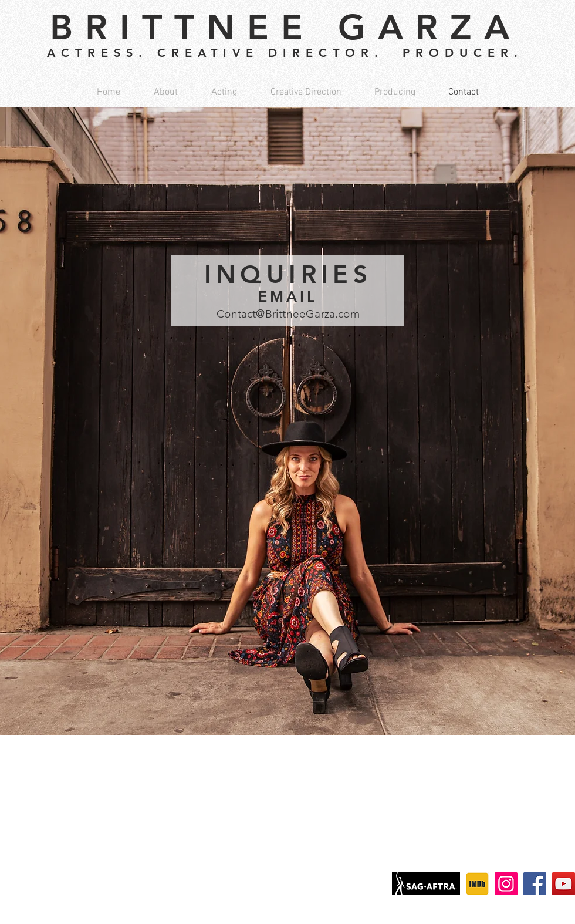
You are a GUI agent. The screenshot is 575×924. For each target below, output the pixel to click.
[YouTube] (564, 884)
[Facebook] (535, 884)
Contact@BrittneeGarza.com (288, 314)
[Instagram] (506, 884)
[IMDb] (477, 884)
